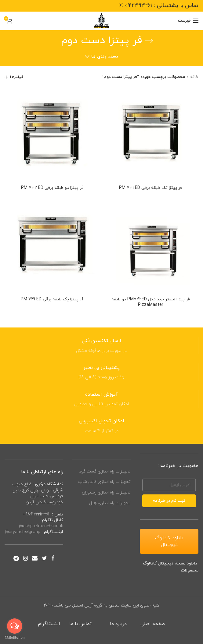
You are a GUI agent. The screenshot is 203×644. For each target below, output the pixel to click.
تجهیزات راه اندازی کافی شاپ (104, 482)
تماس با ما (81, 624)
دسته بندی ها (105, 57)
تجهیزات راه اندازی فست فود (105, 471)
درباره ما (118, 624)
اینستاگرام (49, 624)
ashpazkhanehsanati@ (41, 526)
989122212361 (37, 514)
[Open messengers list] (15, 626)
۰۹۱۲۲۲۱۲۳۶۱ (139, 6)
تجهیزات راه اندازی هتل (110, 503)
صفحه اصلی (153, 624)
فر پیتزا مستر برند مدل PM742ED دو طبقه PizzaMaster (151, 302)
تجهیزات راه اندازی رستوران (106, 492)
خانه (194, 77)
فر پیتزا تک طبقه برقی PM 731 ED (151, 188)
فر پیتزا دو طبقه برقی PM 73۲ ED (52, 188)
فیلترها (17, 77)
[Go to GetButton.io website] (15, 638)
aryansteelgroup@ (23, 532)
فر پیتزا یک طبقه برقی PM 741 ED (52, 299)
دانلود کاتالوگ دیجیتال (169, 541)
